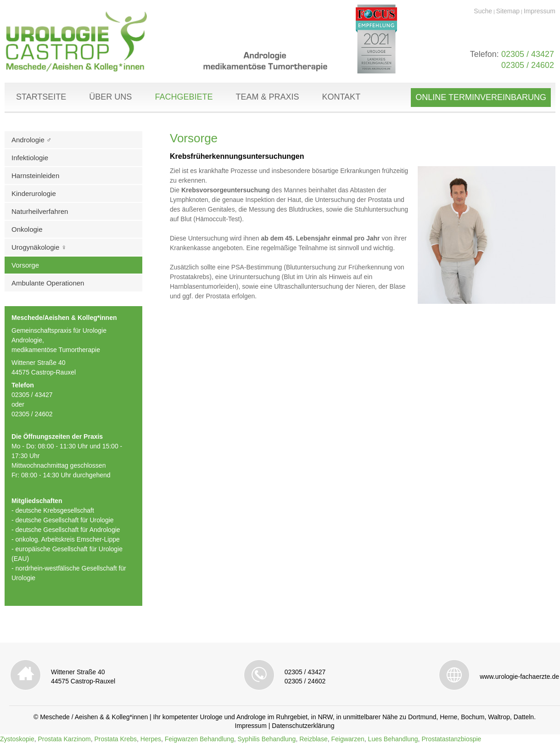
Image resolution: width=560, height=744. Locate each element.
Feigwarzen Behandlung (199, 739)
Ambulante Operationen (48, 283)
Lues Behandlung (393, 739)
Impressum (540, 11)
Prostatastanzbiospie (451, 739)
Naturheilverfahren (40, 211)
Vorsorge (25, 265)
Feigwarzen (347, 739)
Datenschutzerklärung (303, 726)
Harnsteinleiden (35, 176)
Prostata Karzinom (64, 739)
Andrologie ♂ (31, 140)
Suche (483, 11)
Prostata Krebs (115, 739)
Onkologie (27, 229)
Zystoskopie (17, 739)
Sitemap (508, 11)
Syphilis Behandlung (267, 739)
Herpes (151, 739)
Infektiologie (30, 158)
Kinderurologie (34, 193)
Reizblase (313, 739)
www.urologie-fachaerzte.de (519, 677)
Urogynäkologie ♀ (39, 247)
